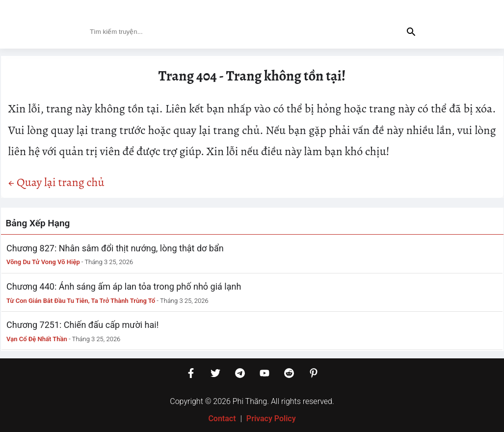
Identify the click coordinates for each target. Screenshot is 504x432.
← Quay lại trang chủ (56, 182)
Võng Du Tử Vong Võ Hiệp (43, 262)
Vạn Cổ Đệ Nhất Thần (37, 339)
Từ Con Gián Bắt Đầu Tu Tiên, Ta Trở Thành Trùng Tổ (81, 301)
